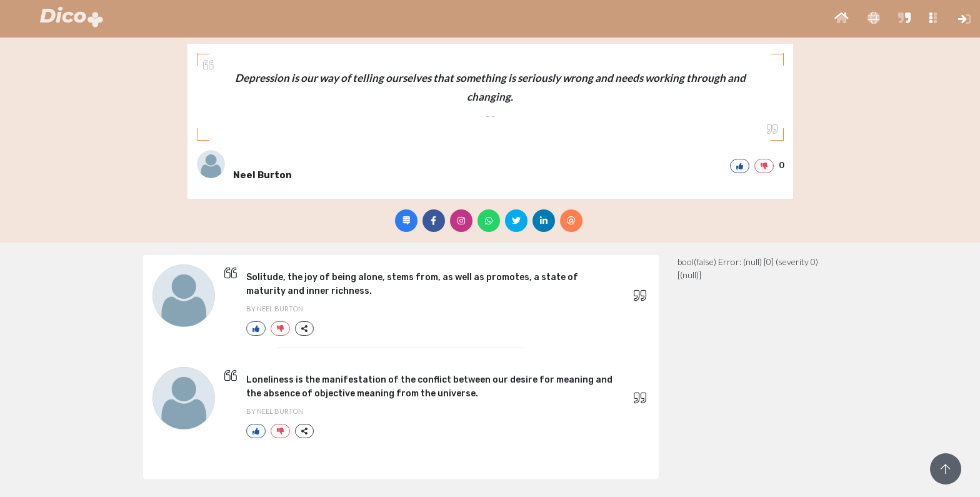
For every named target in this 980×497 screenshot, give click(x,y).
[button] (842, 19)
